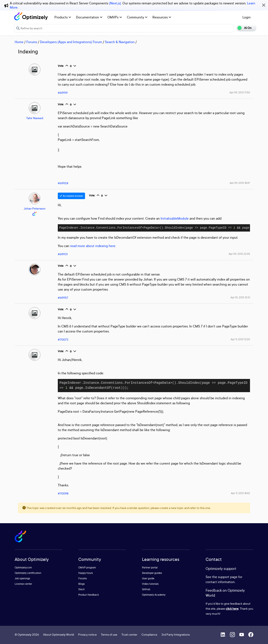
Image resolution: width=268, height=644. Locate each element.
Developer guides (152, 573)
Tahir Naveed (35, 118)
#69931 (63, 254)
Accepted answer (71, 196)
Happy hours (86, 573)
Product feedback (89, 595)
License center (23, 584)
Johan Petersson (35, 208)
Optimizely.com (23, 567)
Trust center (129, 634)
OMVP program (87, 567)
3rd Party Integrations (176, 634)
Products (63, 17)
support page (228, 577)
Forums (32, 42)
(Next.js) (115, 3)
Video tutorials (150, 584)
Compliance (149, 634)
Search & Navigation (120, 42)
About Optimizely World (59, 634)
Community (137, 17)
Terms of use (109, 634)
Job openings (22, 578)
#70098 (63, 493)
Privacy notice (87, 634)
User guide (148, 578)
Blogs (82, 584)
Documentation (89, 17)
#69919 (63, 93)
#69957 (63, 298)
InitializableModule (175, 218)
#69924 (63, 183)
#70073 (63, 339)
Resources (162, 17)
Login (247, 17)
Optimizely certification (28, 573)
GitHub (146, 589)
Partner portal (150, 567)
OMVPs (115, 17)
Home (19, 42)
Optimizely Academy (154, 595)
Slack (81, 589)
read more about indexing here (93, 246)
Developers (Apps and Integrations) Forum (71, 42)
